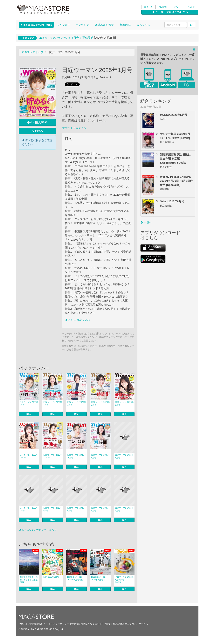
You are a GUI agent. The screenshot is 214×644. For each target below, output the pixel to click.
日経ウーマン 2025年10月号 (76, 456)
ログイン (148, 7)
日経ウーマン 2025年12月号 (29, 456)
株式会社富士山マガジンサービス (130, 624)
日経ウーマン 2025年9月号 (100, 456)
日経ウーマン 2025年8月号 (124, 456)
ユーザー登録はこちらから (170, 12)
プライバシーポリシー (58, 624)
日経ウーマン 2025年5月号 (76, 509)
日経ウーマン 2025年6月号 (53, 509)
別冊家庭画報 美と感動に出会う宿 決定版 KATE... (29, 580)
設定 (177, 7)
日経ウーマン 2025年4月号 (100, 509)
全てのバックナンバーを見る (38, 530)
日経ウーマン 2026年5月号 (29, 403)
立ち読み (37, 131)
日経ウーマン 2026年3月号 (76, 403)
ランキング (82, 25)
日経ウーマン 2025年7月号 (29, 509)
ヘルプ (191, 7)
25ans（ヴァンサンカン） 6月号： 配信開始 (66, 38)
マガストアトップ (32, 52)
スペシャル (143, 25)
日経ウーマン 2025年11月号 (53, 456)
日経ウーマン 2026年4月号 (53, 403)
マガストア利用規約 (29, 624)
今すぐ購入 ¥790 (37, 122)
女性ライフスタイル (74, 128)
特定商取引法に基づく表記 (85, 624)
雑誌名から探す (104, 25)
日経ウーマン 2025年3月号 (124, 509)
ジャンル (63, 25)
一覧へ (146, 222)
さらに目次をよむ (78, 320)
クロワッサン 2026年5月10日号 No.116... (124, 580)
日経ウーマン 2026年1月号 (124, 403)
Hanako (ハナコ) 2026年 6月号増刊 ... (76, 578)
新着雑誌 (125, 25)
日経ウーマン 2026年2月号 (100, 403)
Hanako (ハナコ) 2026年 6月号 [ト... (99, 578)
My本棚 (163, 7)
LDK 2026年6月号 (51, 577)
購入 (29, 414)
